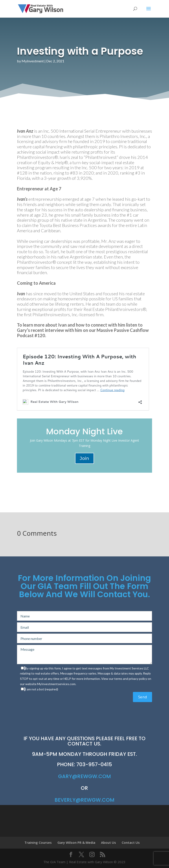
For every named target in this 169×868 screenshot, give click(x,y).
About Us (108, 842)
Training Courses (38, 842)
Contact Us (131, 842)
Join (84, 458)
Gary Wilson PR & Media (76, 842)
